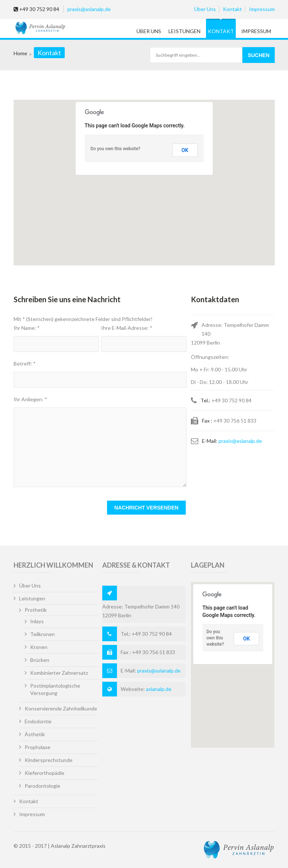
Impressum (262, 9)
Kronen (39, 647)
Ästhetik (35, 734)
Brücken (40, 660)
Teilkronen (42, 634)
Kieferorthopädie (45, 773)
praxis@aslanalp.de (89, 9)
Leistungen (184, 31)
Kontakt (232, 9)
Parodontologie (42, 786)
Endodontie (38, 721)
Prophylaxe (38, 747)
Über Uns (205, 9)
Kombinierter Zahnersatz (59, 673)
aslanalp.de (159, 689)
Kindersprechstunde (49, 760)
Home (20, 53)
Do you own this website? (115, 149)
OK (185, 150)
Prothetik (36, 610)
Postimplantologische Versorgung (55, 689)
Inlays (37, 621)
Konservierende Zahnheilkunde (61, 708)
